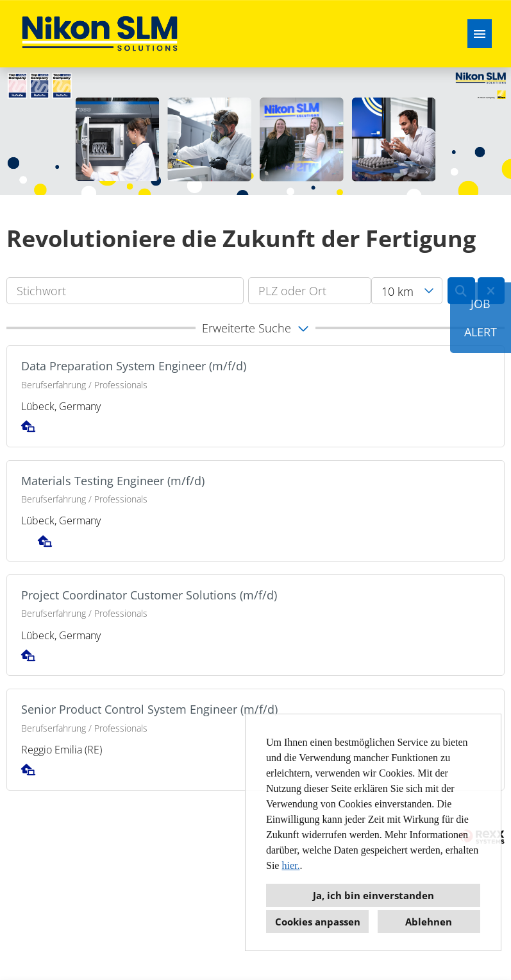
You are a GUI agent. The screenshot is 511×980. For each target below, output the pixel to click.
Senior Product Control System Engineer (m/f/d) (149, 709)
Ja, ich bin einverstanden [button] (373, 895)
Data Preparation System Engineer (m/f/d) (134, 366)
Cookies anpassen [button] (318, 922)
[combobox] (407, 291)
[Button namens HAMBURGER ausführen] (480, 34)
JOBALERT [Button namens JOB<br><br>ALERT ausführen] (481, 318)
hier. (290, 865)
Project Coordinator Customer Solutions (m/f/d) (149, 595)
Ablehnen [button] (429, 922)
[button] (255, 328)
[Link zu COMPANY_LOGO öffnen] (100, 34)
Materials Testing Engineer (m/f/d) (113, 481)
